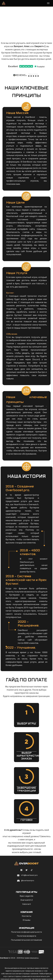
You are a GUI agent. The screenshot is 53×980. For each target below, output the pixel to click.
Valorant (27, 904)
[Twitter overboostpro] (27, 870)
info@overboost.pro (29, 875)
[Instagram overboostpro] (22, 870)
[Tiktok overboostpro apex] (32, 870)
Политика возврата (27, 936)
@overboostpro (28, 881)
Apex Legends (26, 896)
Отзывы (27, 920)
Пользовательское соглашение (26, 940)
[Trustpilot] (26, 66)
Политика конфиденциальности (26, 932)
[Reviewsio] (26, 75)
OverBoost (4, 958)
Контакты (27, 916)
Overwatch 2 (27, 900)
